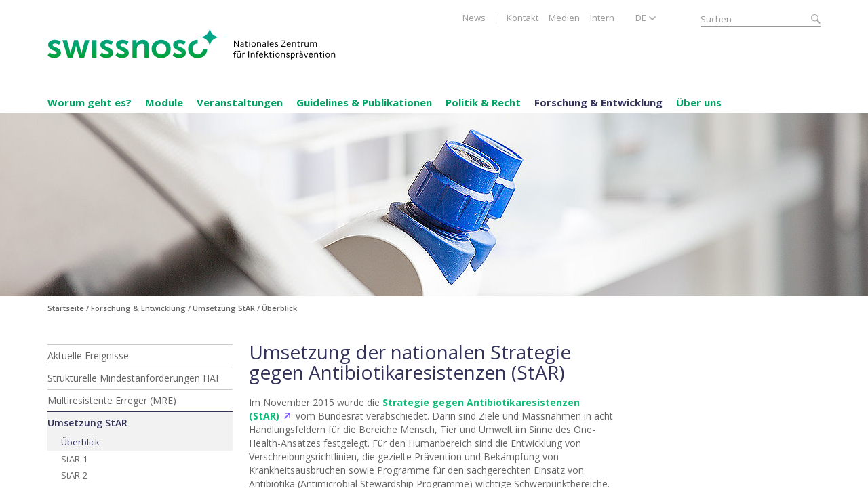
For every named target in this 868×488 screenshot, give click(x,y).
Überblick (80, 442)
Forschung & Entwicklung (598, 102)
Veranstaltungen (240, 102)
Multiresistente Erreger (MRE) (112, 400)
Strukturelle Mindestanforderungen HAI (133, 378)
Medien (564, 18)
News (474, 18)
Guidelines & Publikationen (364, 102)
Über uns (699, 102)
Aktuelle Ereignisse (88, 355)
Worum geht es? (90, 102)
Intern (602, 18)
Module (164, 102)
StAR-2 (74, 475)
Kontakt (522, 18)
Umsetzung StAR (87, 423)
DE (641, 18)
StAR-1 (74, 459)
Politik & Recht (483, 102)
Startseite (66, 308)
